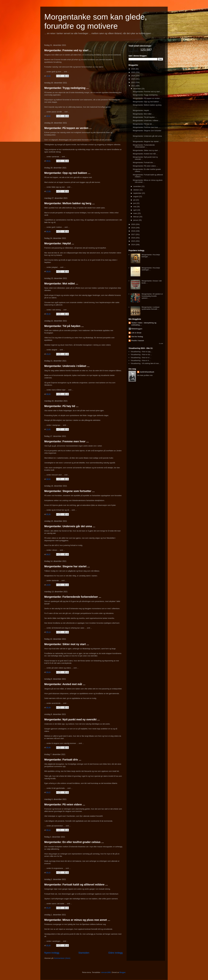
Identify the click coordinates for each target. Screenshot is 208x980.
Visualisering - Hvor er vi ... (141, 358)
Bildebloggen (137, 329)
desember (137, 89)
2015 (133, 241)
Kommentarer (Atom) (62, 958)
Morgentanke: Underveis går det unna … (70, 526)
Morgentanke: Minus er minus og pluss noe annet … (77, 920)
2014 (133, 245)
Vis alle (161, 343)
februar (136, 217)
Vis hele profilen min (145, 375)
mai (135, 207)
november (137, 186)
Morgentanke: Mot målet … (61, 284)
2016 (133, 238)
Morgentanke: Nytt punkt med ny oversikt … (72, 719)
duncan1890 (106, 972)
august (136, 196)
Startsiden (84, 953)
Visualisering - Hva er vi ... (141, 360)
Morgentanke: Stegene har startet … (67, 566)
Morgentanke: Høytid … (59, 243)
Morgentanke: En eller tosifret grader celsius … (74, 842)
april (135, 210)
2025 (133, 72)
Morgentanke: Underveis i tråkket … (67, 366)
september (138, 193)
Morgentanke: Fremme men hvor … (67, 441)
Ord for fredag (137, 337)
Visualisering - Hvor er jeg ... (141, 352)
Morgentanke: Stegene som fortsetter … (70, 491)
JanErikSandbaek (147, 372)
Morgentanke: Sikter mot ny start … (67, 644)
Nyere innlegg (52, 953)
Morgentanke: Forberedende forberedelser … (73, 597)
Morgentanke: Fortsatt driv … (63, 760)
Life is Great (136, 333)
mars (136, 213)
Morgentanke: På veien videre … (65, 804)
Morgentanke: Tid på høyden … (64, 326)
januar (136, 220)
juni (135, 203)
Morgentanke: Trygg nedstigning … (67, 88)
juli (135, 200)
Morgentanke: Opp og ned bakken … (67, 173)
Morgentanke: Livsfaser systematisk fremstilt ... (150, 308)
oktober (136, 190)
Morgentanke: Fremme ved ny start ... (68, 50)
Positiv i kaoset (138, 341)
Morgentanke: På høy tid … (61, 406)
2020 (133, 224)
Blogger (122, 972)
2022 (133, 82)
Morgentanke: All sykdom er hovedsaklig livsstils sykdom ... (152, 296)
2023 (133, 79)
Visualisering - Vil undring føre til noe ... (146, 363)
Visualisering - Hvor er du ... (141, 354)
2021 (133, 86)
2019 (133, 228)
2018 (133, 231)
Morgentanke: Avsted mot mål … (65, 684)
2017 (133, 234)
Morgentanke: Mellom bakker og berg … (70, 203)
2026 (133, 69)
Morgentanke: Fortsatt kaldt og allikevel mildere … (76, 885)
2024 (133, 76)
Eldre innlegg (116, 953)
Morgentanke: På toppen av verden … (68, 128)
